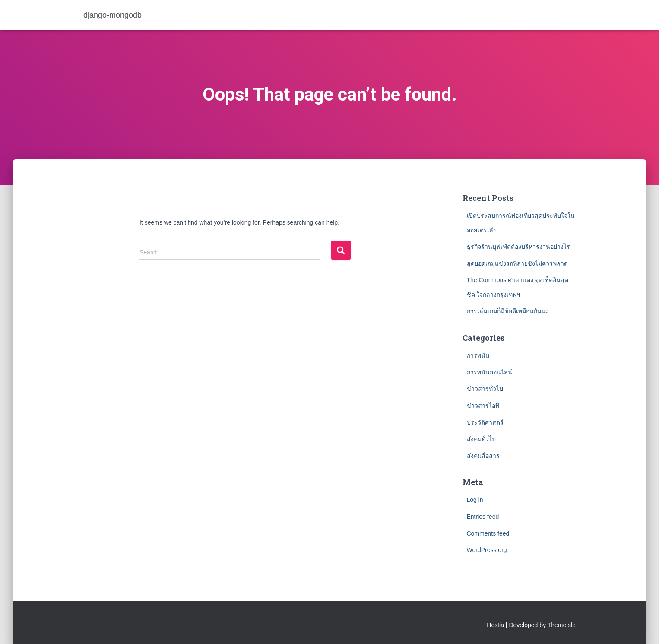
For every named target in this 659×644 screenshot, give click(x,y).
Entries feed (483, 517)
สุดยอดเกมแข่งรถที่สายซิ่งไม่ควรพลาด (517, 263)
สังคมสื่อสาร (483, 456)
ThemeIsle (562, 625)
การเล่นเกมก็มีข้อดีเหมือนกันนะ (508, 311)
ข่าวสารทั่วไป (485, 389)
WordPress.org (487, 550)
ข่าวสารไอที (483, 406)
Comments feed (488, 533)
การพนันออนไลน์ (489, 372)
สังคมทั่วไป (481, 439)
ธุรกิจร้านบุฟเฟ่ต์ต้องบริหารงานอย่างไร (519, 247)
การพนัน (478, 355)
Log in (475, 500)
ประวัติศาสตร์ (485, 422)
